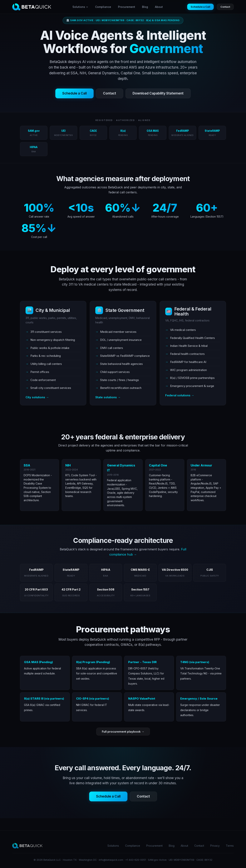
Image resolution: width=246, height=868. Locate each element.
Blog (145, 7)
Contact (225, 7)
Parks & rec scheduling (46, 356)
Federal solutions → (180, 395)
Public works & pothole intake (50, 348)
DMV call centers (112, 348)
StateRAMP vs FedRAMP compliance (125, 356)
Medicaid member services (118, 332)
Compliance (103, 7)
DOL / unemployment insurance (121, 340)
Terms (230, 846)
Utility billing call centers (46, 364)
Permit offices (40, 372)
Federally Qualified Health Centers (192, 338)
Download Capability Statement (158, 93)
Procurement (127, 7)
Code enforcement (43, 380)
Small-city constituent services (51, 388)
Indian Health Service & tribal (189, 346)
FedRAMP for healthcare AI (188, 362)
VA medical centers (183, 330)
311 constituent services (46, 332)
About (159, 7)
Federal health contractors (187, 354)
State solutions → (108, 397)
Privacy (215, 846)
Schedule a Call (200, 7)
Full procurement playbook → (123, 732)
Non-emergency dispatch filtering (53, 340)
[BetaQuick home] (32, 7)
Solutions (80, 7)
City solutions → (37, 397)
